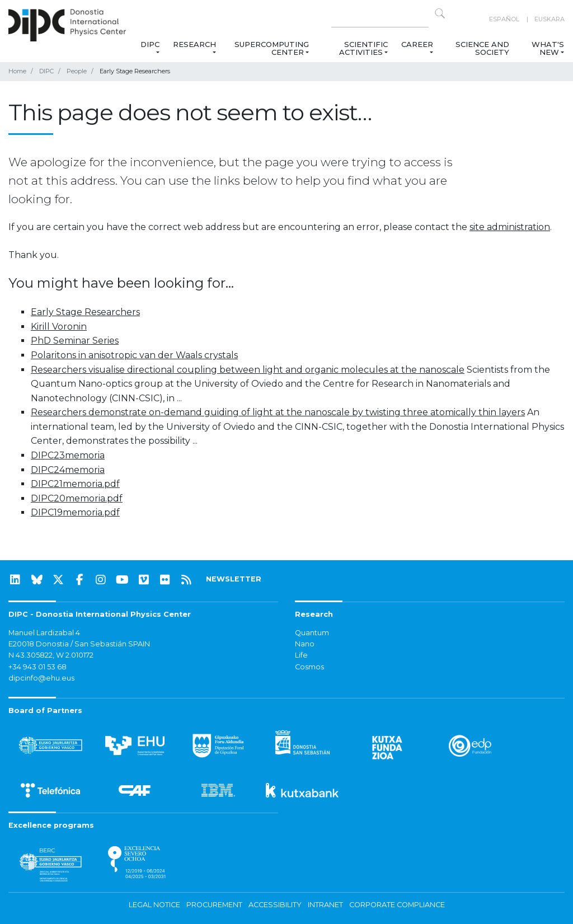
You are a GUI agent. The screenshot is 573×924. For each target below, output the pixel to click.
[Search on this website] (380, 19)
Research (194, 44)
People (77, 71)
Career (417, 44)
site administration (510, 227)
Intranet (325, 905)
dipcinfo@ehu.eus (41, 678)
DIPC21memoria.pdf (75, 484)
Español (504, 19)
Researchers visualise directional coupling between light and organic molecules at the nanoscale (248, 370)
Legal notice (154, 905)
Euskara (549, 19)
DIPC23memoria (68, 455)
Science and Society (482, 48)
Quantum (312, 633)
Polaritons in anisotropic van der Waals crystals (134, 355)
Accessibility (275, 905)
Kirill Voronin (59, 327)
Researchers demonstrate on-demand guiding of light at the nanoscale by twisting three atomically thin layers (278, 412)
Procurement (214, 905)
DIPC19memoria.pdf (75, 512)
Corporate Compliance (397, 905)
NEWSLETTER (234, 579)
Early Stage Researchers (85, 312)
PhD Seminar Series (75, 341)
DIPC (150, 44)
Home (17, 71)
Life (301, 655)
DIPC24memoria (68, 470)
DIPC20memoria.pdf (77, 498)
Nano (305, 644)
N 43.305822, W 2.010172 (51, 655)
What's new (548, 48)
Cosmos (309, 667)
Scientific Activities (363, 48)
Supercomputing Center (272, 48)
